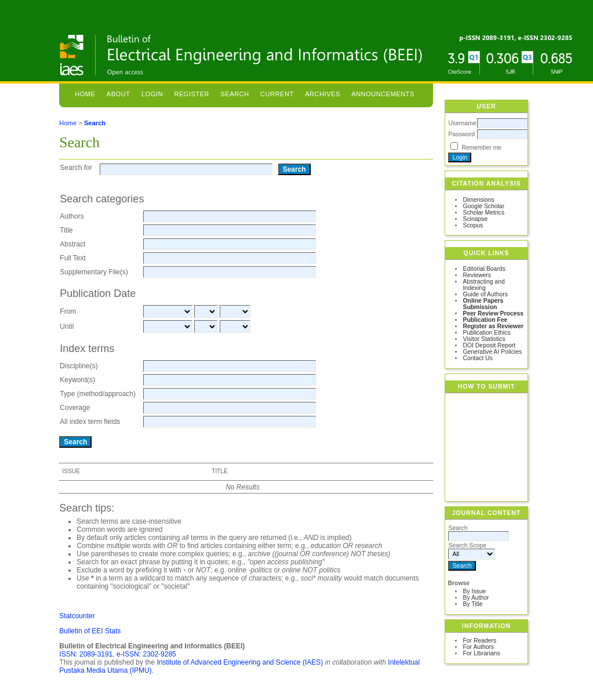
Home (85, 94)
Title (66, 230)
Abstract (72, 244)
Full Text (72, 258)
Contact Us (477, 358)
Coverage (75, 408)
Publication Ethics (486, 333)
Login (152, 94)
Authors (72, 216)
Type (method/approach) (98, 394)
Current (277, 94)
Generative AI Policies (492, 352)
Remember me (481, 148)
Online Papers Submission (483, 304)
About (119, 94)
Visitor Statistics (484, 339)
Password (461, 134)
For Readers (479, 641)
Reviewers (477, 275)
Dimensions (478, 200)
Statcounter (77, 616)
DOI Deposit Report (489, 345)
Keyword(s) (77, 380)
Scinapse (475, 219)
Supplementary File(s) (94, 272)
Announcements (383, 94)
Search (234, 94)
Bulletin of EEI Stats (90, 631)
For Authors (478, 647)
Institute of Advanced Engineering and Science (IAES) (240, 662)
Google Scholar (483, 206)
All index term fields (90, 422)
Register (192, 94)
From (68, 311)
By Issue (474, 591)
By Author (476, 598)
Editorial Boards (484, 269)
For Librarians (481, 653)
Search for (76, 168)
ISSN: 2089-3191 (86, 654)
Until (67, 327)
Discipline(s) (79, 366)
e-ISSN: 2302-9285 (146, 654)
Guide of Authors (485, 294)
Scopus (473, 225)
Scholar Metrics (483, 213)
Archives (323, 94)
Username (462, 123)
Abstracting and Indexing (483, 285)
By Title (472, 604)
